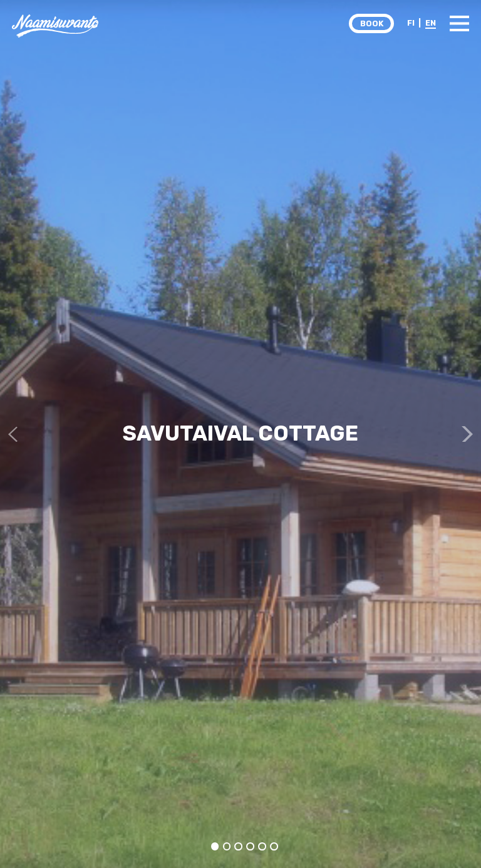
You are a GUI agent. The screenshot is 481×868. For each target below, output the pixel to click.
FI (411, 23)
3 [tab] (239, 846)
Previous (16, 434)
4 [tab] (250, 846)
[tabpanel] (240, 434)
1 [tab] (215, 846)
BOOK (372, 23)
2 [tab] (227, 846)
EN (431, 23)
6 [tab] (274, 846)
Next (465, 434)
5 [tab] (262, 846)
